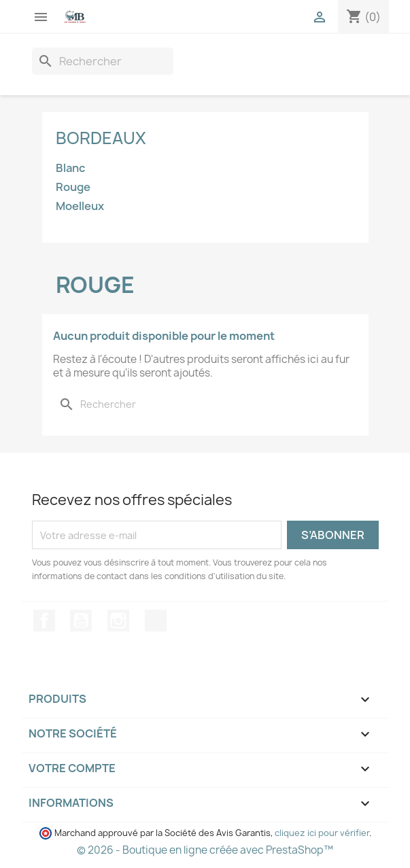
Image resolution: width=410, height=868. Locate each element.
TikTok (156, 621)
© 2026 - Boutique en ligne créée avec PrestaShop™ (205, 850)
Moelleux (80, 206)
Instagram (118, 621)
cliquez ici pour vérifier (322, 833)
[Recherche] (103, 61)
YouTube (81, 621)
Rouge (73, 187)
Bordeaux (101, 138)
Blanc (70, 168)
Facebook (44, 621)
